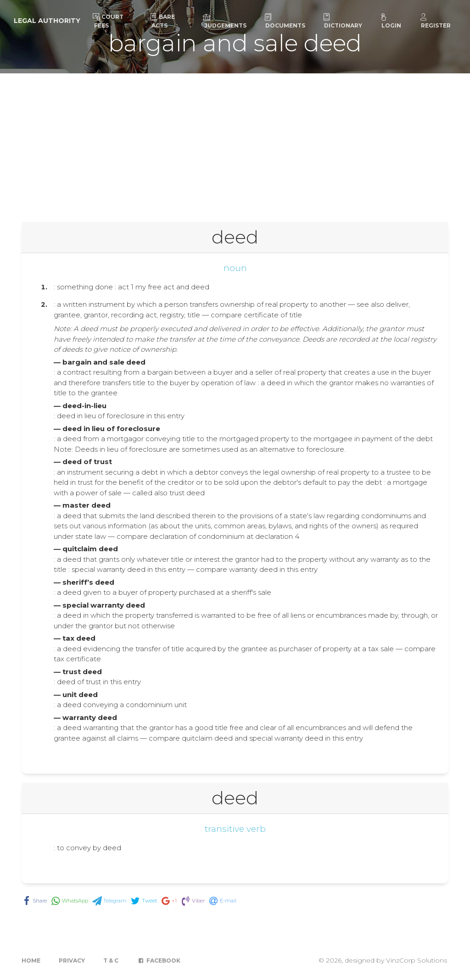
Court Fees (108, 21)
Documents (285, 21)
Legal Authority (47, 21)
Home (31, 961)
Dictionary (342, 21)
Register (435, 21)
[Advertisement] (235, 142)
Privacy (72, 961)
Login (391, 21)
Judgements (225, 21)
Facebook (159, 961)
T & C (111, 961)
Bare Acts (162, 21)
